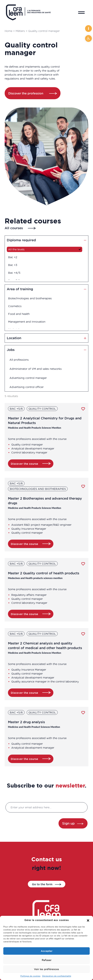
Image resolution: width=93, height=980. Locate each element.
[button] (88, 38)
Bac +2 (15, 257)
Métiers (20, 31)
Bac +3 (15, 265)
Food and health (21, 313)
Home (8, 31)
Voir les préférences (46, 969)
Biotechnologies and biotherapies (31, 299)
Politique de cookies (30, 976)
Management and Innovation (28, 321)
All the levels (19, 250)
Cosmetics (17, 306)
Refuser (47, 960)
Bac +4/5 (17, 272)
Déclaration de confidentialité (57, 976)
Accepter (47, 951)
